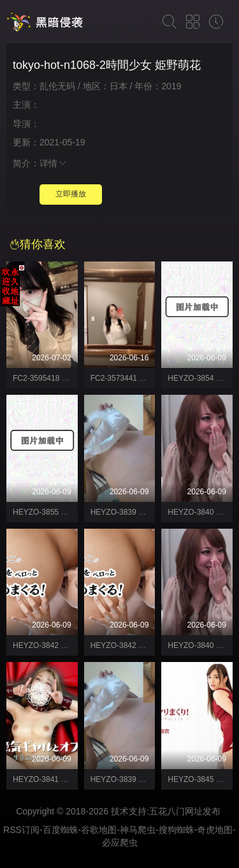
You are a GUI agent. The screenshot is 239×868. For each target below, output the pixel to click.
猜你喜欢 (38, 244)
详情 (54, 163)
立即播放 (71, 194)
